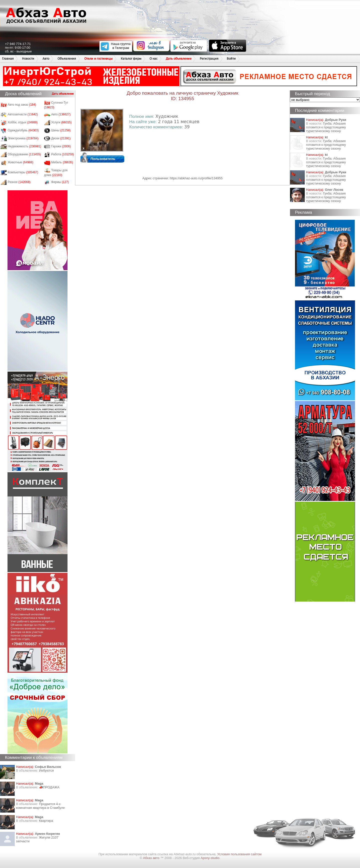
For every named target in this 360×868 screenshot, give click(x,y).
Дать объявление (179, 59)
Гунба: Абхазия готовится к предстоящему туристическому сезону (326, 127)
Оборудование (24, 154)
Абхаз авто (152, 858)
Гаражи (61, 146)
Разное (19, 182)
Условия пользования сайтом (239, 854)
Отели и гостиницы (98, 59)
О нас (153, 59)
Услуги (61, 122)
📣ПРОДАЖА (49, 787)
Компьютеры (23, 172)
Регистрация (209, 59)
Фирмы (60, 182)
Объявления (67, 59)
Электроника (23, 138)
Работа (63, 154)
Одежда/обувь (23, 130)
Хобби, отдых (23, 122)
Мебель (62, 162)
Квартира (46, 821)
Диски (61, 138)
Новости (28, 59)
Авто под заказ (22, 105)
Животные (21, 162)
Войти (231, 59)
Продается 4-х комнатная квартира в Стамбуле (40, 806)
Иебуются (46, 770)
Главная (8, 59)
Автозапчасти (23, 114)
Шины (61, 130)
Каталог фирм (131, 59)
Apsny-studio (210, 858)
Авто (46, 59)
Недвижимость (24, 146)
